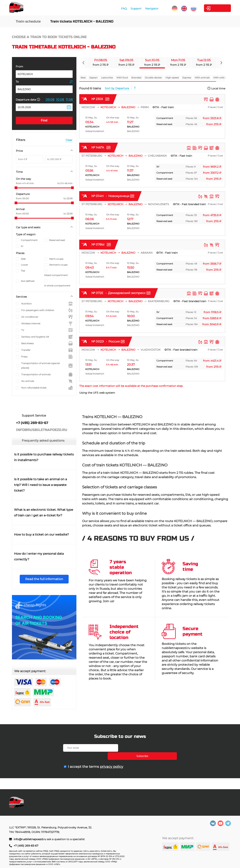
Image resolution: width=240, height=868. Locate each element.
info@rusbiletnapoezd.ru (30, 839)
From (19, 66)
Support (126, 9)
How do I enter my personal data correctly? (39, 556)
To (17, 82)
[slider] (16, 188)
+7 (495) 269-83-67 (26, 846)
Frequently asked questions (43, 441)
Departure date (28, 100)
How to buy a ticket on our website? (41, 534)
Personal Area (213, 8)
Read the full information (44, 579)
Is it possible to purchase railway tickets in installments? (44, 457)
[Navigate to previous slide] (83, 63)
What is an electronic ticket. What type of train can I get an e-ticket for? (44, 513)
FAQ (114, 9)
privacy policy (112, 759)
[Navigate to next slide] (221, 63)
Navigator (142, 9)
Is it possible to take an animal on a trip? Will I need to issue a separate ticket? (40, 485)
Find (44, 120)
